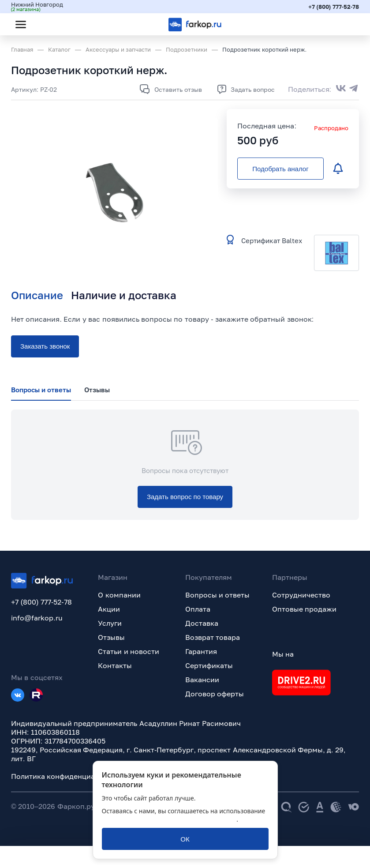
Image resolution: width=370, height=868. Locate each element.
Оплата (198, 609)
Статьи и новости (129, 651)
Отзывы (111, 637)
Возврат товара (213, 637)
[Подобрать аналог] (280, 169)
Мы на (283, 654)
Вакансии (202, 680)
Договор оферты (215, 694)
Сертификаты (209, 665)
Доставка (202, 623)
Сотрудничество (301, 595)
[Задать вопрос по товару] (185, 497)
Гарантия (201, 651)
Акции (109, 609)
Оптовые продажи (304, 609)
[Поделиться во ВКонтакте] (341, 89)
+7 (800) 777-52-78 (334, 7)
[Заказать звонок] (45, 346)
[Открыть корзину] (345, 24)
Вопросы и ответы (218, 595)
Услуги (110, 623)
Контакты (115, 665)
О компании (119, 595)
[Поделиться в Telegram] (354, 89)
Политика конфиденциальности (67, 776)
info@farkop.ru (37, 618)
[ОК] (185, 839)
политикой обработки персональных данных (169, 819)
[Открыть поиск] (45, 24)
